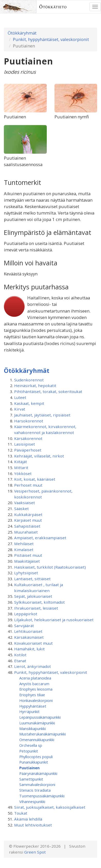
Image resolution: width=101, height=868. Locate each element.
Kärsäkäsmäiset (29, 637)
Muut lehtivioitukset (33, 825)
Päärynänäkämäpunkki (38, 773)
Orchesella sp (31, 745)
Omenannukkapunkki (37, 740)
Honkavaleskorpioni (36, 700)
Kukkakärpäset (28, 514)
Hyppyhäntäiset (33, 706)
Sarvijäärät (24, 626)
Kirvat (20, 409)
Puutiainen (29, 768)
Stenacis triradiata (35, 790)
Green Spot (35, 852)
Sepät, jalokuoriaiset (33, 596)
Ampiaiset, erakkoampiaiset (40, 538)
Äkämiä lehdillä (28, 819)
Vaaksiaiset (25, 503)
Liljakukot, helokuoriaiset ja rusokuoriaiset (54, 620)
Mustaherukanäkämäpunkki (43, 734)
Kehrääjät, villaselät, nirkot (39, 456)
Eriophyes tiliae (32, 695)
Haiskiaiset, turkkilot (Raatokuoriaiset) (50, 567)
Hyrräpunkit (29, 711)
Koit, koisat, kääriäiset (35, 479)
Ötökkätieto (53, 7)
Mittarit (21, 468)
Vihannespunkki (32, 801)
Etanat (20, 661)
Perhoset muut (28, 485)
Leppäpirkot (26, 614)
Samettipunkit (31, 779)
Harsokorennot (29, 421)
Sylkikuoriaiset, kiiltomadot (39, 602)
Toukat (21, 813)
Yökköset (23, 473)
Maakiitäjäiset (27, 561)
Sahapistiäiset (27, 526)
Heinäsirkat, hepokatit (35, 386)
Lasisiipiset (25, 444)
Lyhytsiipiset (26, 573)
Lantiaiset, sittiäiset (32, 579)
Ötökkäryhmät (22, 33)
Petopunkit (29, 751)
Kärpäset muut (28, 520)
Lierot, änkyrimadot (33, 666)
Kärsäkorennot (28, 438)
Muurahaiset (26, 532)
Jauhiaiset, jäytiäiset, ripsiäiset (42, 415)
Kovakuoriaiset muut (33, 643)
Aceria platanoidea (35, 678)
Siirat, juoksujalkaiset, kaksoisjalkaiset (50, 807)
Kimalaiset (24, 550)
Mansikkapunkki (33, 728)
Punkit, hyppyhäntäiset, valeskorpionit (51, 39)
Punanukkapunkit (34, 762)
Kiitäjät (21, 462)
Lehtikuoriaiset (28, 631)
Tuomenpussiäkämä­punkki (42, 796)
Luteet (20, 397)
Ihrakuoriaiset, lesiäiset (36, 608)
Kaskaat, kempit (29, 403)
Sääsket (21, 509)
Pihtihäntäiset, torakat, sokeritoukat (48, 391)
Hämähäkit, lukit (29, 649)
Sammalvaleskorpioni (37, 784)
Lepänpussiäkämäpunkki (40, 717)
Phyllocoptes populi (36, 757)
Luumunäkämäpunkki (37, 723)
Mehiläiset (24, 544)
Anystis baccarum (34, 684)
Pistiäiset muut (28, 555)
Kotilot (20, 655)
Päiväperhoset (28, 450)
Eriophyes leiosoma (36, 689)
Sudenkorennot (29, 380)
